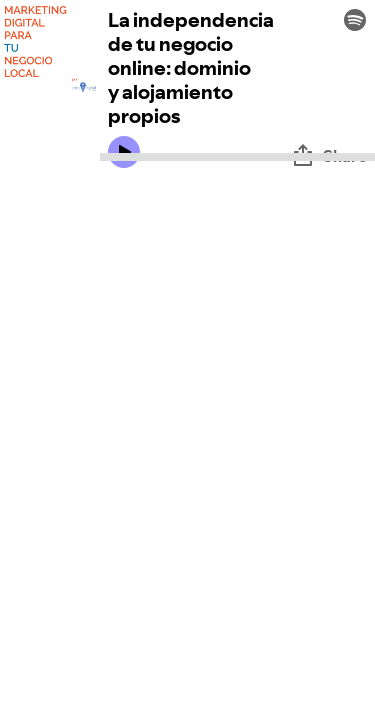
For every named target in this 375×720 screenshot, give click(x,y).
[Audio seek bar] (237, 157)
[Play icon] (124, 152)
